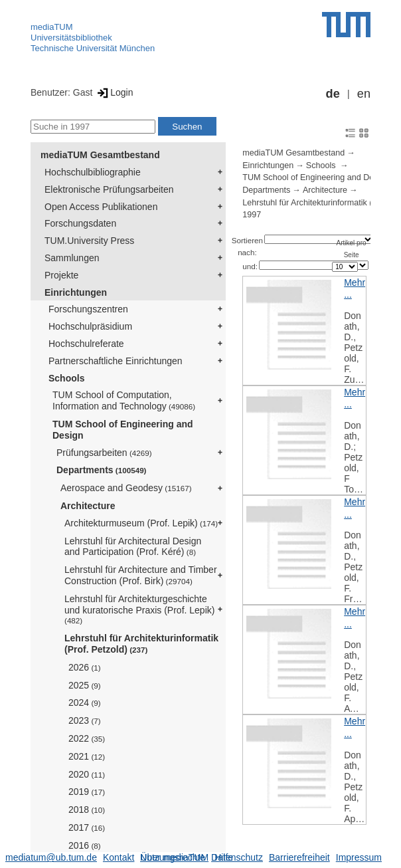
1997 (252, 215)
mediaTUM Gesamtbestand (100, 155)
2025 (85, 685)
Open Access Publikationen (101, 207)
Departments (102, 470)
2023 (85, 720)
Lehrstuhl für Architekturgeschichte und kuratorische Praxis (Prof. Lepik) (139, 609)
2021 (87, 756)
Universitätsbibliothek (71, 38)
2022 (87, 738)
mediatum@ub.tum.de (51, 857)
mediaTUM (52, 27)
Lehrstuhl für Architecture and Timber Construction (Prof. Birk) (141, 575)
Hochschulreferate (86, 344)
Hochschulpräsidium (90, 326)
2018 (87, 810)
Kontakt (119, 857)
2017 (87, 827)
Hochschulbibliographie (93, 172)
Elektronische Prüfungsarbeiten (109, 189)
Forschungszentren (88, 309)
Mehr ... (355, 289)
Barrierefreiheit (299, 857)
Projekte (61, 275)
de (333, 94)
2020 (87, 774)
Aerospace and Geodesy (126, 488)
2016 (85, 845)
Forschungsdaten (80, 223)
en (364, 94)
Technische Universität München (93, 48)
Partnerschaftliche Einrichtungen (116, 361)
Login (114, 92)
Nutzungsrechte (173, 857)
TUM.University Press (89, 241)
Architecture (88, 506)
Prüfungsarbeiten (104, 453)
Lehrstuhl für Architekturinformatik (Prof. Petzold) (141, 644)
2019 (87, 792)
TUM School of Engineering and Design (123, 430)
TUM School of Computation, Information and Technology (124, 400)
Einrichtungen (76, 292)
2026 (85, 667)
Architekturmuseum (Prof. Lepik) (141, 523)
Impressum (359, 857)
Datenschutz (237, 857)
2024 (85, 703)
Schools (66, 378)
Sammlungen (72, 258)
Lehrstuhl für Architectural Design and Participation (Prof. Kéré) (133, 547)
